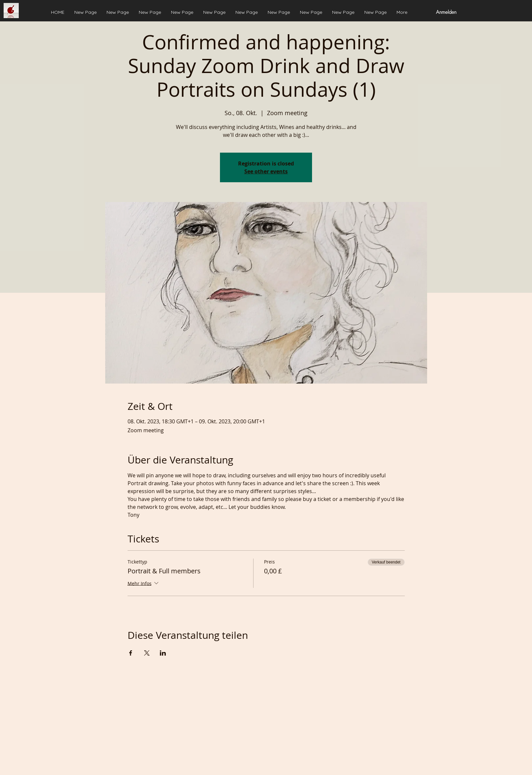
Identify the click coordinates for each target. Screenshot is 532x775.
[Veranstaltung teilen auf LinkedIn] (163, 653)
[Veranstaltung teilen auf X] (147, 653)
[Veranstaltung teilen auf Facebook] (131, 653)
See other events (266, 171)
